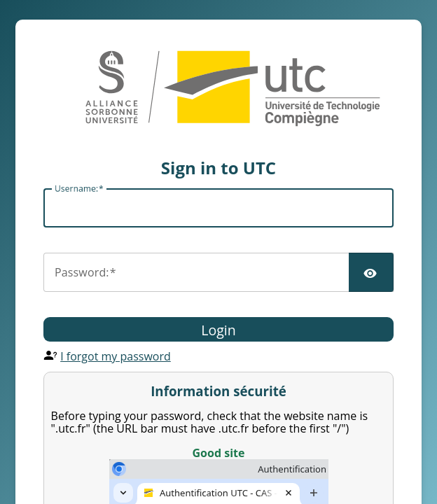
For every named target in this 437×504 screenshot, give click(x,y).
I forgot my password (116, 356)
